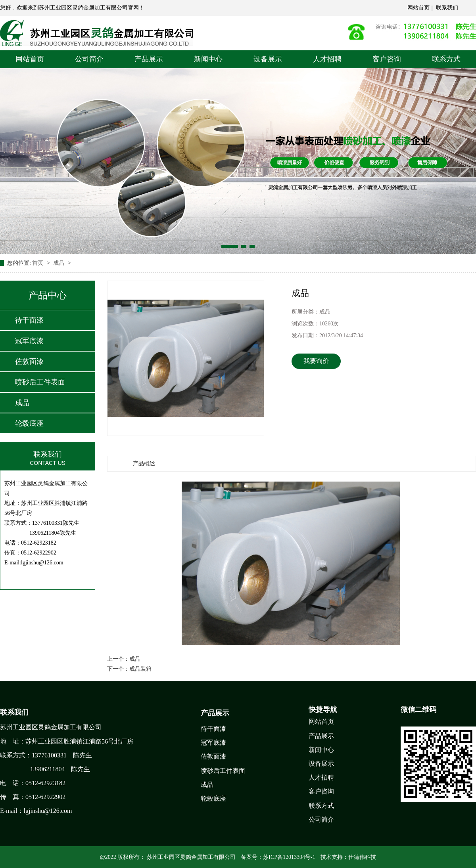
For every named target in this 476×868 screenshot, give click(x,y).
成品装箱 (140, 669)
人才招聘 (327, 59)
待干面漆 (29, 320)
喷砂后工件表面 (40, 382)
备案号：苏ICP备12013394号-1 (278, 857)
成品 (59, 263)
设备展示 (268, 59)
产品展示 (149, 59)
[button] (230, 246)
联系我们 (447, 8)
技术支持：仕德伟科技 (348, 857)
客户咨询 (387, 59)
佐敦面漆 (29, 361)
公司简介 (89, 59)
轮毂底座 (29, 423)
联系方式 (446, 59)
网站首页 (418, 8)
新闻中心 (208, 59)
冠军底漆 (29, 341)
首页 (38, 263)
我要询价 (316, 361)
